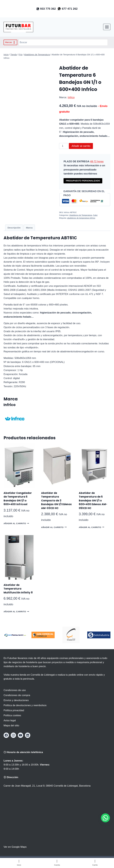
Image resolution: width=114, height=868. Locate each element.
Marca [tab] (29, 228)
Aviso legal (10, 720)
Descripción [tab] (14, 228)
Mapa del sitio (11, 726)
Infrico (71, 97)
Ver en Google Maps (15, 847)
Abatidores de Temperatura (81, 215)
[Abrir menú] (107, 27)
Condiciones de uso (15, 690)
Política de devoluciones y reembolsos (25, 705)
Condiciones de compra (17, 695)
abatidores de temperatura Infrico (81, 218)
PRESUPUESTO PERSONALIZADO (83, 181)
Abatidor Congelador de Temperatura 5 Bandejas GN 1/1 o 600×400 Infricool (18, 499)
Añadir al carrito (81, 146)
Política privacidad (14, 710)
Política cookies (12, 715)
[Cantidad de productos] (64, 146)
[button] (105, 818)
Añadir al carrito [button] (16, 523)
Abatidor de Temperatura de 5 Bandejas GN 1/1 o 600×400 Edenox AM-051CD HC (93, 501)
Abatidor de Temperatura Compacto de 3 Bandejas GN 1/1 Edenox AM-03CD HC (56, 501)
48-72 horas (97, 161)
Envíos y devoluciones (16, 700)
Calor (95, 215)
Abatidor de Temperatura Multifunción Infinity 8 (18, 589)
